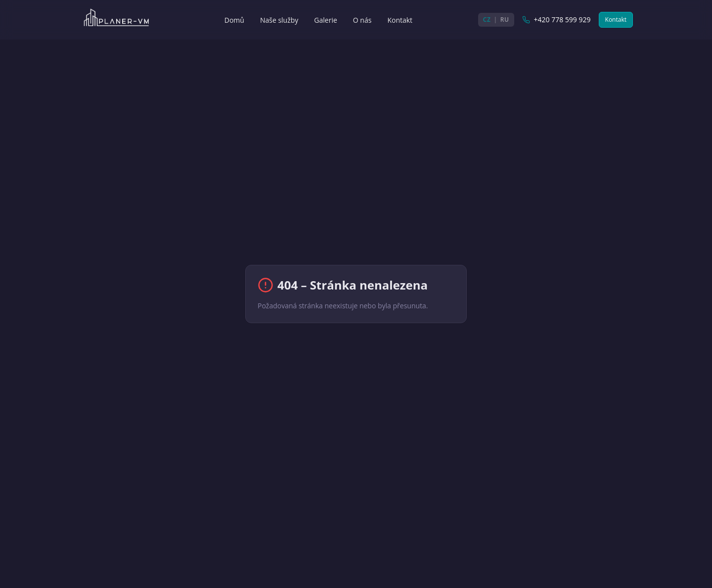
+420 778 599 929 (556, 20)
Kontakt (616, 20)
